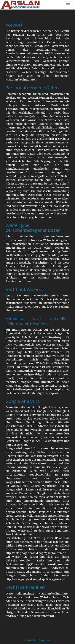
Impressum (47, 640)
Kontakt (30, 640)
